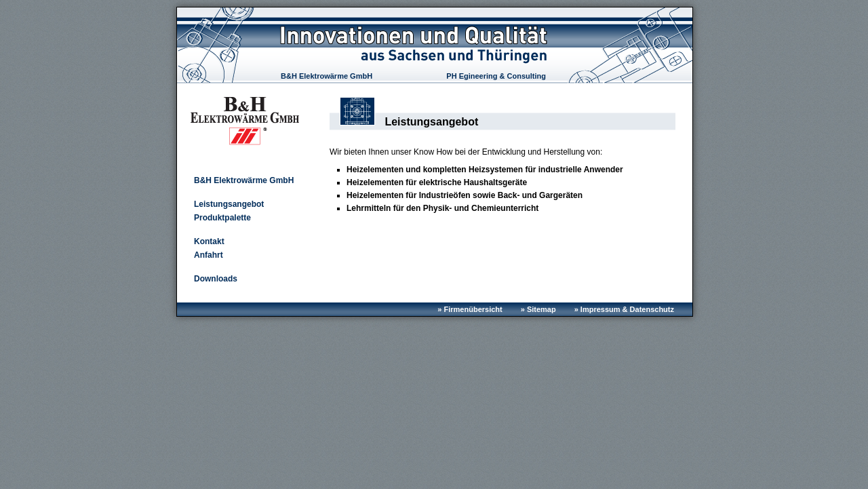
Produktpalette (222, 218)
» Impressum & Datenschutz (624, 309)
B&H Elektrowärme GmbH (327, 76)
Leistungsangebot (229, 204)
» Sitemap (538, 309)
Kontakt (209, 241)
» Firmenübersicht (470, 309)
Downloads (216, 279)
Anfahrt (209, 255)
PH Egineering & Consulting (496, 76)
